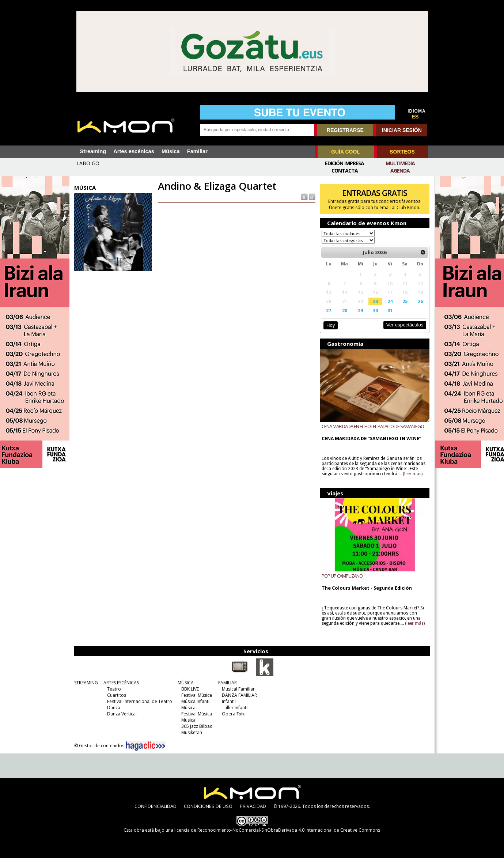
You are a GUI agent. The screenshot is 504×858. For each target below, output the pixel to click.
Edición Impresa (344, 163)
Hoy (331, 325)
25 (405, 301)
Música (171, 151)
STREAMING (86, 683)
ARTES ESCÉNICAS (121, 683)
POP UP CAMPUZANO (342, 576)
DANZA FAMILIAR (239, 695)
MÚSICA (186, 683)
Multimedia (400, 163)
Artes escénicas (134, 151)
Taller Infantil (235, 708)
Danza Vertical (122, 714)
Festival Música (197, 695)
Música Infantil (196, 701)
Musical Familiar (238, 689)
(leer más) (413, 474)
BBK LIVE (190, 689)
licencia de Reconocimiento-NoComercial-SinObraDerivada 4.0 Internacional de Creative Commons (277, 830)
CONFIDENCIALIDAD (156, 806)
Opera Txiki (234, 714)
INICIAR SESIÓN (402, 130)
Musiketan (192, 732)
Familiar (197, 151)
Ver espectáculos (405, 325)
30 (375, 310)
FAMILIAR (228, 683)
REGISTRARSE (345, 130)
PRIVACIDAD (253, 806)
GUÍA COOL (346, 152)
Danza (114, 708)
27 (329, 310)
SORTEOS (402, 152)
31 (390, 310)
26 (420, 301)
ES (415, 117)
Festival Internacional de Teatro (140, 701)
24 (390, 301)
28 (345, 310)
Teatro (114, 689)
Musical (189, 720)
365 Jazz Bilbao (197, 726)
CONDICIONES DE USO (208, 806)
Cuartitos (117, 695)
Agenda (400, 171)
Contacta (345, 171)
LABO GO (88, 163)
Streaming (93, 151)
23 (375, 301)
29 (360, 310)
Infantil (229, 701)
